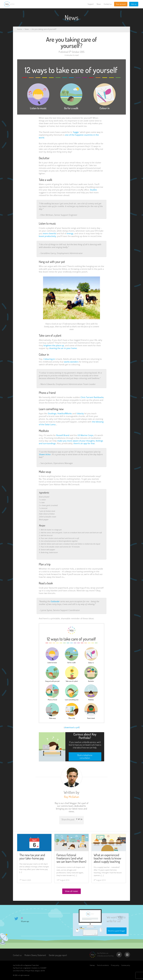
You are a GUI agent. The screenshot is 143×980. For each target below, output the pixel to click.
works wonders (71, 362)
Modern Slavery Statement (35, 955)
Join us (134, 4)
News (99, 4)
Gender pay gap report (58, 955)
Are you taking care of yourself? (44, 29)
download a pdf (72, 727)
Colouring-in (49, 359)
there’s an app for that (84, 443)
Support (91, 4)
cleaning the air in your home (63, 348)
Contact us (108, 4)
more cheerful (50, 233)
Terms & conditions (103, 965)
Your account (121, 4)
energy (70, 233)
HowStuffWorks (65, 413)
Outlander (55, 601)
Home (20, 29)
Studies (93, 190)
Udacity (80, 413)
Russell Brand (63, 435)
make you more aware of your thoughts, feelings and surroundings (71, 442)
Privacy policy (115, 965)
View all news (71, 891)
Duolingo (52, 413)
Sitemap (92, 965)
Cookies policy (126, 965)
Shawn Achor (45, 454)
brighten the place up (54, 345)
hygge (76, 132)
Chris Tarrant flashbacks (92, 397)
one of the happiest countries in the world (69, 136)
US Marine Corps (85, 435)
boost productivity (47, 236)
